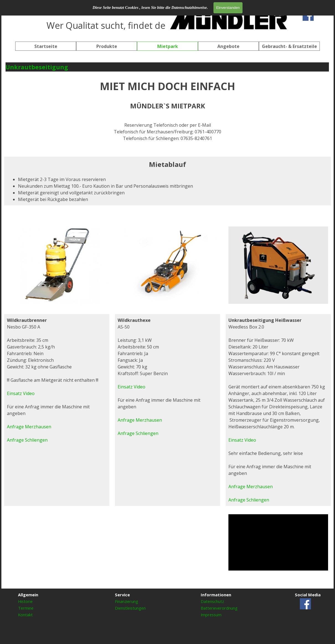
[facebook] (308, 15)
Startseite (46, 46)
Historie (25, 601)
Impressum (211, 615)
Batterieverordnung (219, 608)
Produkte (107, 46)
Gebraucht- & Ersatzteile (289, 46)
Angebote (228, 46)
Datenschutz (212, 601)
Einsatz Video (132, 387)
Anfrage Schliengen (138, 433)
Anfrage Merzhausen (140, 420)
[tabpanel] (167, 19)
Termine (26, 608)
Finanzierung (127, 601)
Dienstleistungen (130, 608)
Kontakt (25, 615)
